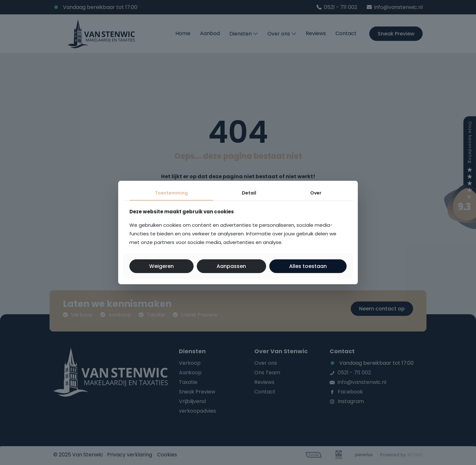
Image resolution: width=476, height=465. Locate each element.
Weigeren (161, 266)
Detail (249, 193)
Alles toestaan (308, 266)
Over (316, 193)
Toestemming (171, 193)
